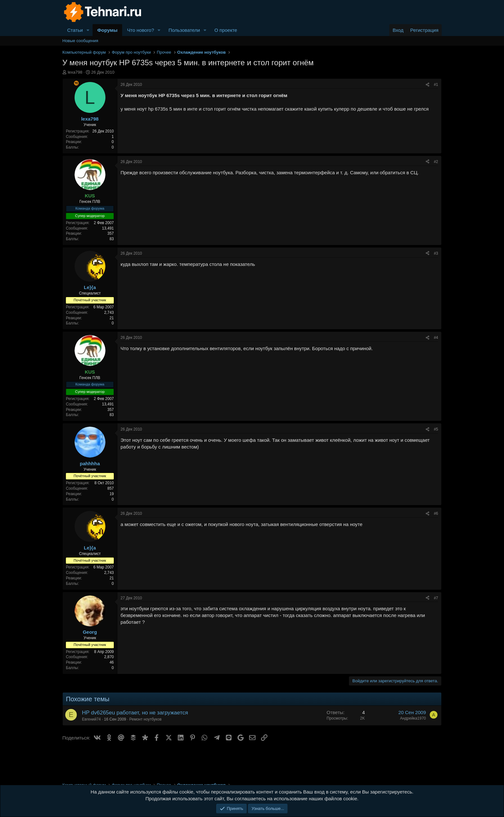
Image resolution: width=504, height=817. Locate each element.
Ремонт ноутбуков (145, 719)
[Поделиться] (428, 85)
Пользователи (184, 30)
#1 (436, 85)
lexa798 (75, 72)
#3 (436, 253)
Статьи (75, 30)
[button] (88, 30)
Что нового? (140, 30)
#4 (436, 338)
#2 (436, 162)
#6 (436, 513)
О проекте (226, 30)
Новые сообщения (80, 41)
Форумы (108, 30)
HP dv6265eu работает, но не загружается (135, 713)
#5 (436, 429)
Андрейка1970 (413, 718)
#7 (436, 598)
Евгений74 (91, 719)
